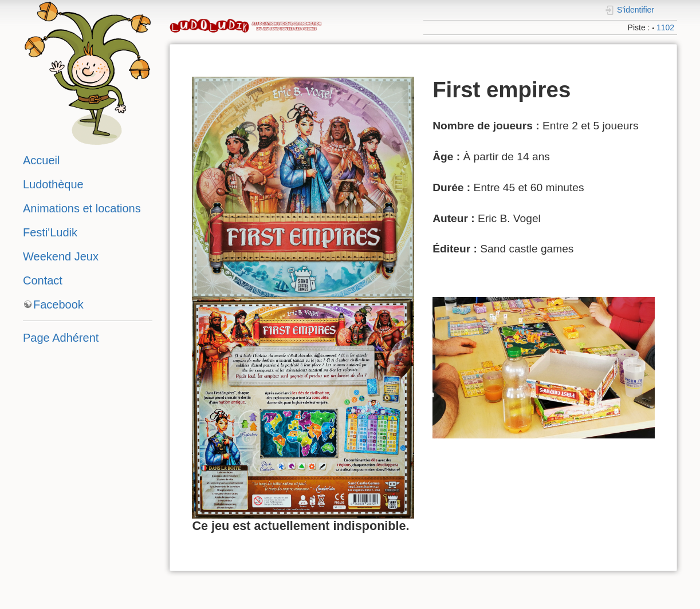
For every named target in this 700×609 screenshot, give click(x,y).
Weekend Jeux (61, 256)
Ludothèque (53, 184)
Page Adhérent (61, 338)
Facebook (58, 304)
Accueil (41, 160)
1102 (665, 27)
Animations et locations (82, 208)
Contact (43, 280)
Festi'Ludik (50, 232)
